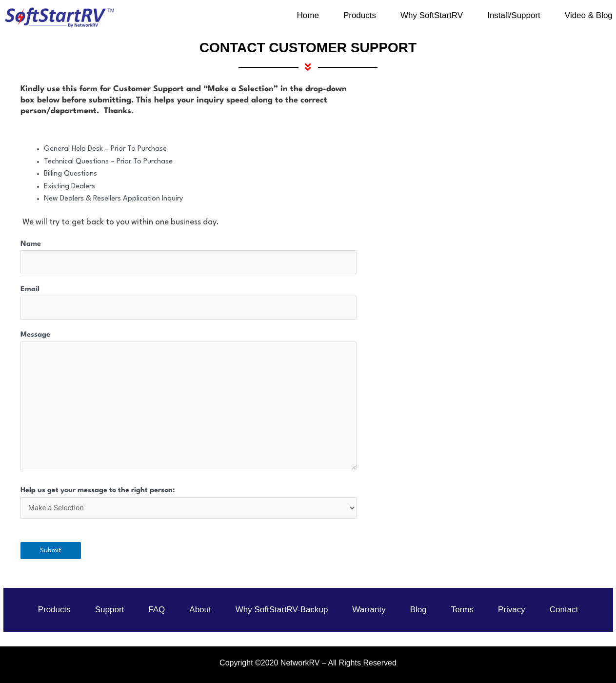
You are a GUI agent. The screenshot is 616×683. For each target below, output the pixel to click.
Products (54, 610)
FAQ (157, 610)
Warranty (369, 610)
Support (110, 610)
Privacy (512, 610)
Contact (564, 610)
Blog (418, 610)
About (200, 610)
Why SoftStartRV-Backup (282, 610)
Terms (462, 610)
